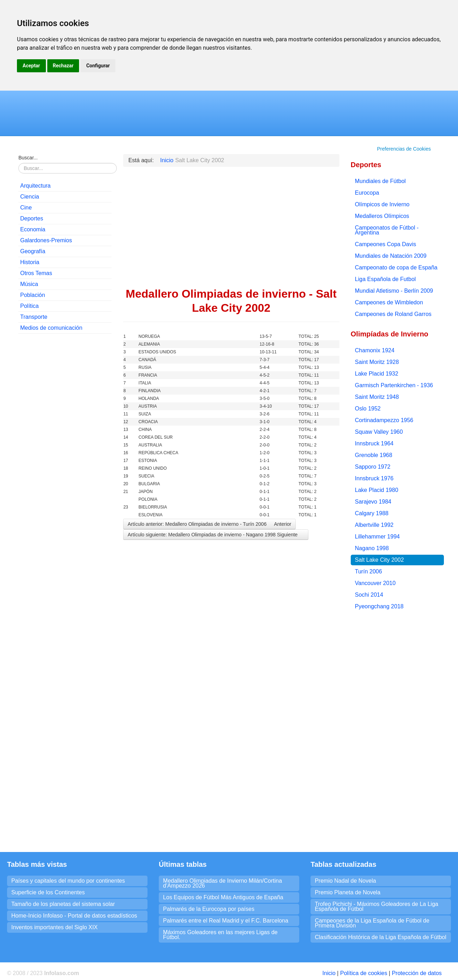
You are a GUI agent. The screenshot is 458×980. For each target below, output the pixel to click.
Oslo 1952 (368, 409)
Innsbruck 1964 (374, 443)
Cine (26, 208)
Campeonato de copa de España (396, 267)
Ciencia (29, 197)
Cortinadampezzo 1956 (384, 420)
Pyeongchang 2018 (379, 606)
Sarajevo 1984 (373, 502)
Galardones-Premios (46, 240)
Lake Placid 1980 (377, 490)
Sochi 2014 (369, 595)
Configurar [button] (98, 66)
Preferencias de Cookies (404, 149)
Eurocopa (367, 193)
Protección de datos (417, 973)
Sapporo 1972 (373, 467)
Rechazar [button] (63, 66)
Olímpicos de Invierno (382, 204)
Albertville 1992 (374, 525)
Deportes (32, 218)
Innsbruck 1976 (374, 478)
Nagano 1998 (372, 548)
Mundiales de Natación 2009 (391, 256)
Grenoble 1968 (374, 455)
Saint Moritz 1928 (377, 362)
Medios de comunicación (51, 328)
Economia (33, 229)
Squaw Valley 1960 (379, 432)
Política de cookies (364, 973)
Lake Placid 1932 (377, 374)
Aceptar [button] (31, 66)
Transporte (34, 317)
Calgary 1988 (372, 513)
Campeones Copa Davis (385, 244)
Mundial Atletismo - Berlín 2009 (394, 291)
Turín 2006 (369, 571)
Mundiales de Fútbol (380, 181)
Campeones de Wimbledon (389, 302)
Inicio (329, 973)
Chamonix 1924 (375, 350)
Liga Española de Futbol (385, 279)
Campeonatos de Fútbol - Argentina (387, 230)
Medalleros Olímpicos (382, 216)
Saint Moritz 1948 (377, 397)
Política (29, 306)
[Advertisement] (65, 446)
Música (29, 284)
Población (32, 295)
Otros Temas (36, 273)
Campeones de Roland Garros (393, 314)
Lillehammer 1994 (377, 537)
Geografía (33, 251)
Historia (30, 262)
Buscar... (28, 158)
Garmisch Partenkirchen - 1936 (394, 385)
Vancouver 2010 (375, 583)
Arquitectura (35, 186)
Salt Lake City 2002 (379, 560)
